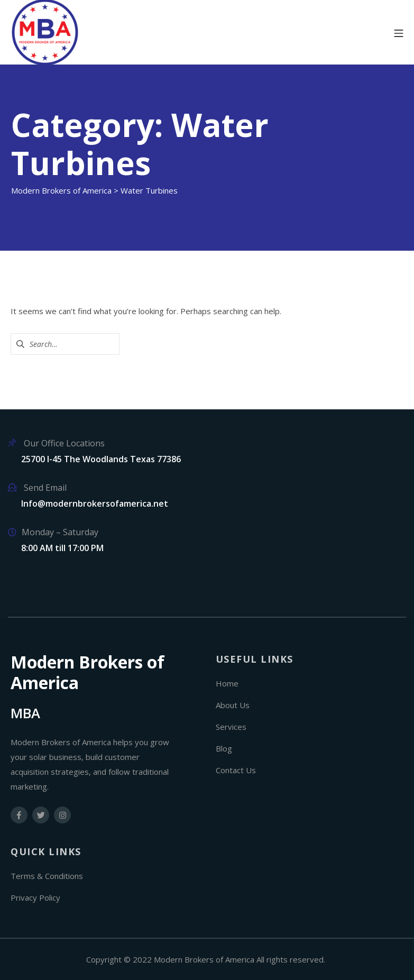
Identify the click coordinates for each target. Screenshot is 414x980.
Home (227, 683)
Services (231, 727)
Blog (224, 748)
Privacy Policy (35, 897)
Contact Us (236, 770)
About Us (233, 705)
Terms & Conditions (47, 876)
